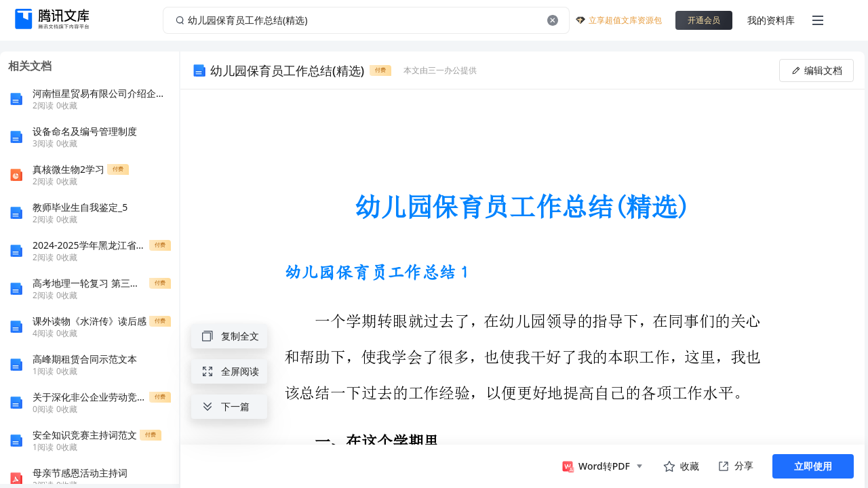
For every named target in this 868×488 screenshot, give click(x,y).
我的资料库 (771, 20)
